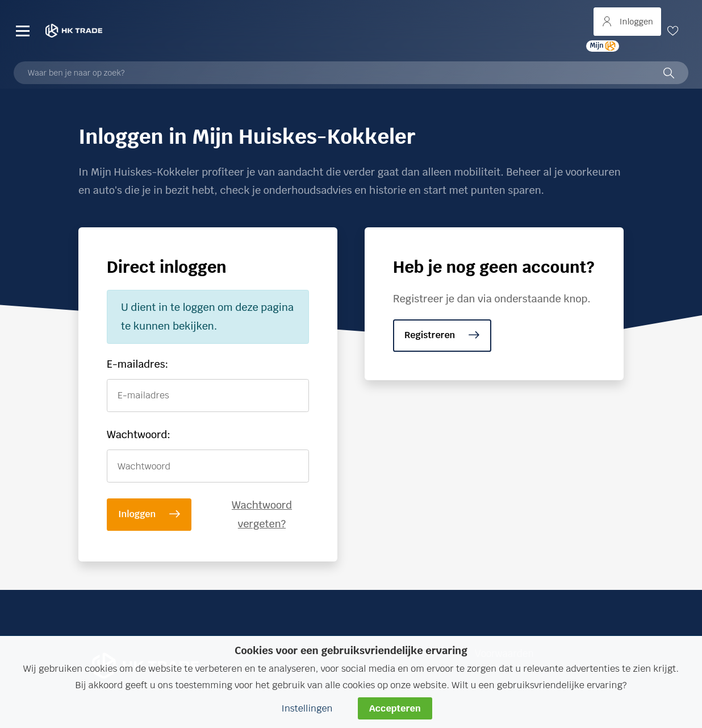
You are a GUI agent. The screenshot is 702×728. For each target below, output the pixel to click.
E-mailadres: (137, 364)
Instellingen (307, 708)
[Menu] (23, 31)
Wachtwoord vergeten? (262, 514)
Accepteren (395, 708)
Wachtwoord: (139, 434)
